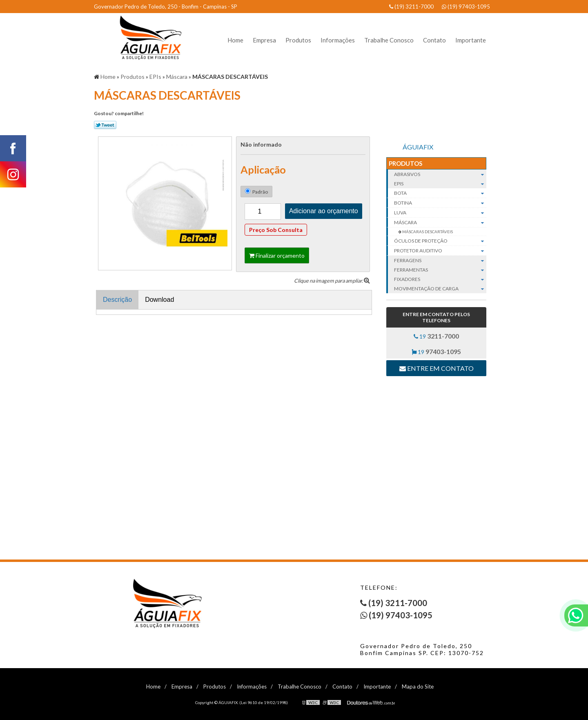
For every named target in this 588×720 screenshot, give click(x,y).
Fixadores (440, 279)
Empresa (264, 40)
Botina (440, 203)
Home (235, 40)
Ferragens (440, 260)
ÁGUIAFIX (418, 147)
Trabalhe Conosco (389, 40)
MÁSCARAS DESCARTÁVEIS (427, 232)
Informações (338, 40)
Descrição (117, 300)
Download (159, 300)
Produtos (298, 40)
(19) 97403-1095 (466, 7)
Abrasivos (440, 174)
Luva (440, 213)
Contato (434, 40)
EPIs (440, 184)
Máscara (440, 223)
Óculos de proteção (440, 241)
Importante (471, 40)
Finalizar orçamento (277, 255)
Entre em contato (437, 368)
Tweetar (105, 125)
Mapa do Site (418, 687)
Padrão (256, 192)
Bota (440, 193)
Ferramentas (440, 270)
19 (436, 336)
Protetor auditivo (440, 251)
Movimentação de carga (440, 289)
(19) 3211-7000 (411, 7)
